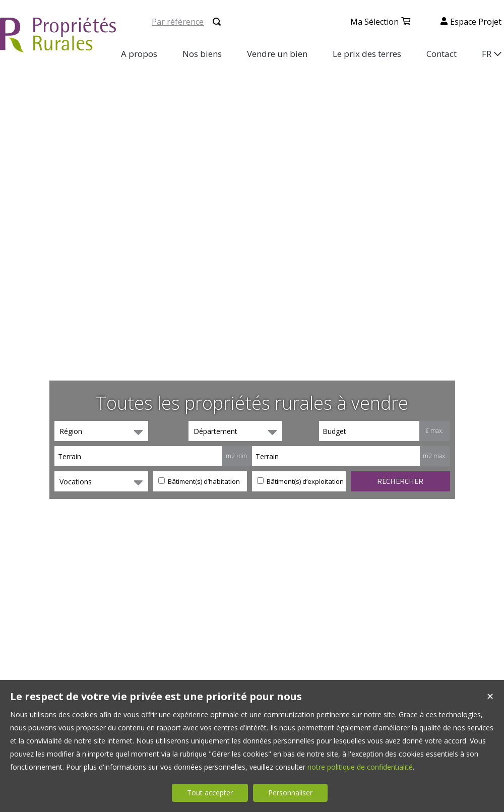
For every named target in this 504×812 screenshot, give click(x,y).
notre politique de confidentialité (360, 767)
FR (487, 54)
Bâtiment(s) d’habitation (199, 481)
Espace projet (476, 22)
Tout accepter (210, 793)
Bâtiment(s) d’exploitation (300, 481)
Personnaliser (290, 793)
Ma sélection (374, 22)
